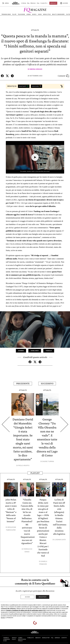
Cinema (29, 14)
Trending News (6, 14)
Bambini (21, 351)
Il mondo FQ (44, 3)
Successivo (47, 383)
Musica (34, 14)
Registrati (43, 596)
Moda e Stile (47, 14)
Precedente (23, 383)
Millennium (33, 3)
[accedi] (64, 3)
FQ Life (14, 14)
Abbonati (53, 3)
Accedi (27, 596)
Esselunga (35, 351)
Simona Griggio (36, 69)
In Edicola (24, 3)
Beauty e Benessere (58, 14)
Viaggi (40, 14)
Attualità (35, 30)
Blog (28, 3)
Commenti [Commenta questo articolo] (63, 76)
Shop (38, 3)
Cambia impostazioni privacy (22, 638)
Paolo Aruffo (24, 465)
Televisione (21, 14)
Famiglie (49, 351)
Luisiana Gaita (60, 539)
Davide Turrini (48, 461)
